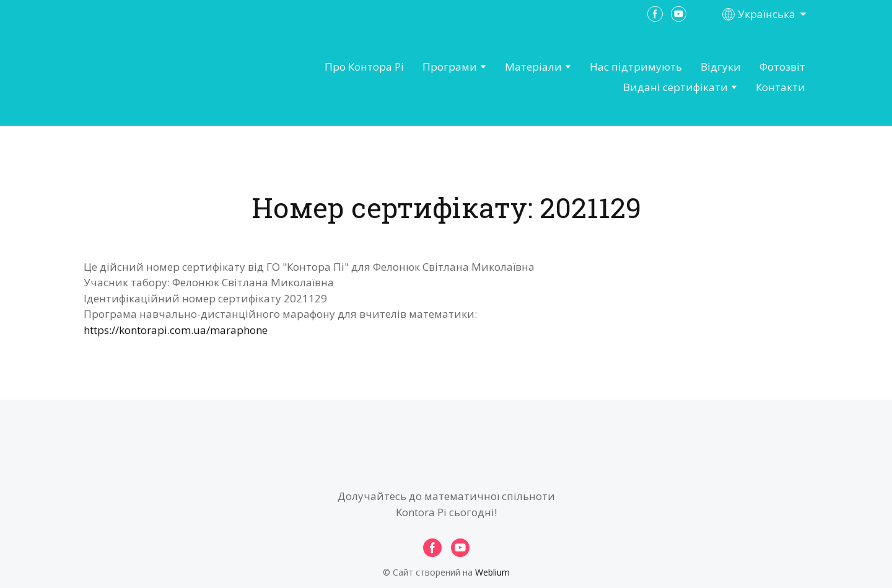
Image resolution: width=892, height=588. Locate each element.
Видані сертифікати (676, 87)
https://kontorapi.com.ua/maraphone (176, 330)
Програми (450, 67)
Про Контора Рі (364, 67)
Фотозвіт (782, 67)
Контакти (780, 87)
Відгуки (721, 67)
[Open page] (152, 77)
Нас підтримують (636, 67)
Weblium (492, 572)
